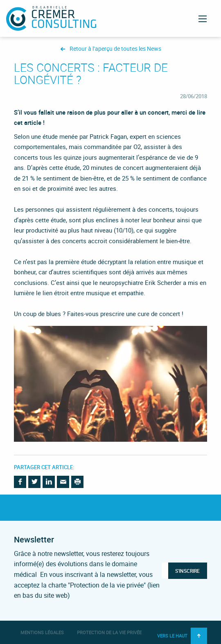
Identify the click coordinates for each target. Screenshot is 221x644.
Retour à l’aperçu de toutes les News (115, 49)
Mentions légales (42, 632)
